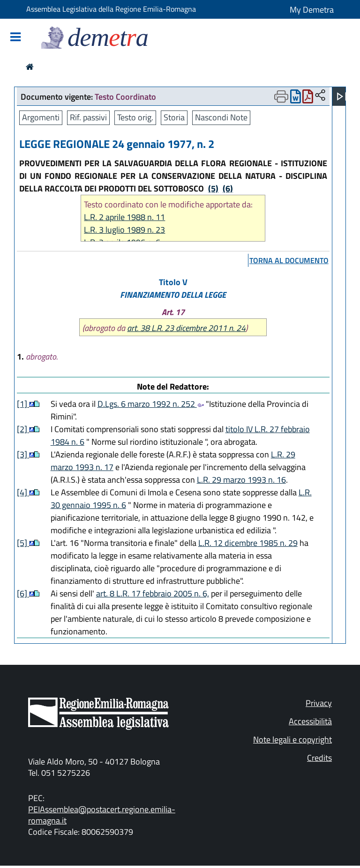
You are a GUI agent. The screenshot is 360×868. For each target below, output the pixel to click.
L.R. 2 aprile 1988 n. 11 (124, 217)
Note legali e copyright (292, 739)
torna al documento (289, 260)
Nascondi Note (221, 117)
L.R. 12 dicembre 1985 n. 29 (248, 543)
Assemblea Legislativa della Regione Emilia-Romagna (111, 9)
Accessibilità (310, 721)
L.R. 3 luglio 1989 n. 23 (124, 230)
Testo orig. (135, 117)
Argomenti (41, 117)
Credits (319, 758)
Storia (174, 117)
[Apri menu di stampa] (281, 96)
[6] (23, 593)
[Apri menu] (342, 96)
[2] (23, 429)
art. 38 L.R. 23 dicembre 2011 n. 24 (186, 328)
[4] (23, 492)
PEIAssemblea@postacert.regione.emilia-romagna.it (102, 815)
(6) (228, 188)
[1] (23, 404)
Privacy (319, 703)
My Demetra (312, 10)
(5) (213, 188)
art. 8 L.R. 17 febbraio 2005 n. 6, (153, 593)
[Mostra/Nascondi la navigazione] (15, 38)
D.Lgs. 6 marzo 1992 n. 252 (151, 404)
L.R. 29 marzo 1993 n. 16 (241, 480)
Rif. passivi (88, 117)
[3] (23, 454)
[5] (23, 543)
